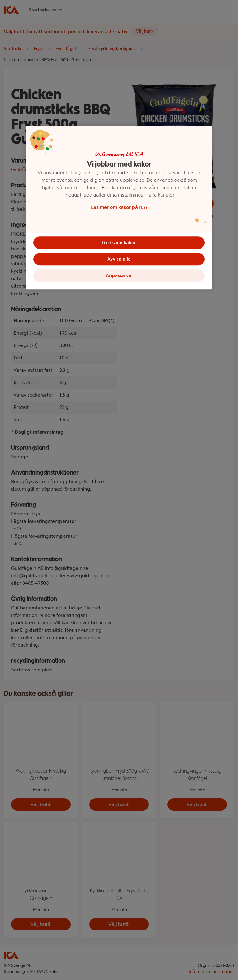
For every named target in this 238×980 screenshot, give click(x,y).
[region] (119, 209)
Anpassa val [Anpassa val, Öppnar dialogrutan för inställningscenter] (119, 277)
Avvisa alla (119, 260)
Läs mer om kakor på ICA (119, 207)
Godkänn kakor (119, 242)
